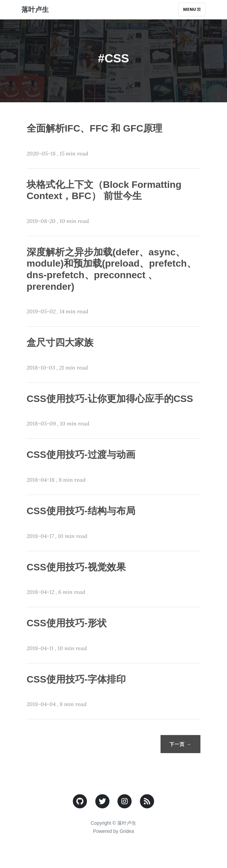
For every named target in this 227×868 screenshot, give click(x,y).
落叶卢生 (35, 9)
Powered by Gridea (113, 831)
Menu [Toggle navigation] (192, 9)
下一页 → (180, 744)
